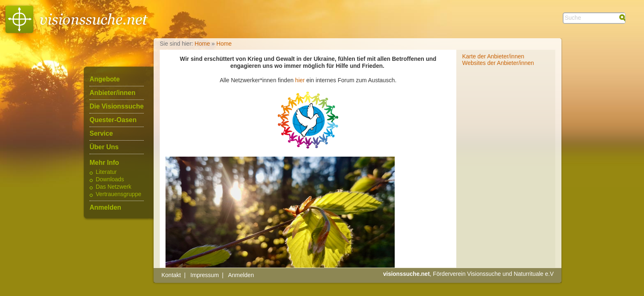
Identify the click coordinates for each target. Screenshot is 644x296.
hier (300, 80)
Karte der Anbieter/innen (493, 56)
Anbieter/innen (113, 93)
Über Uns (104, 147)
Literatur (106, 172)
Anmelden (105, 208)
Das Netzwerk (114, 187)
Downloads (110, 180)
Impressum (205, 275)
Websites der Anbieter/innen (498, 63)
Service (101, 134)
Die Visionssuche (117, 106)
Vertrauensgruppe (118, 194)
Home (202, 44)
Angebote (105, 79)
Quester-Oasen (113, 120)
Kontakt (171, 275)
